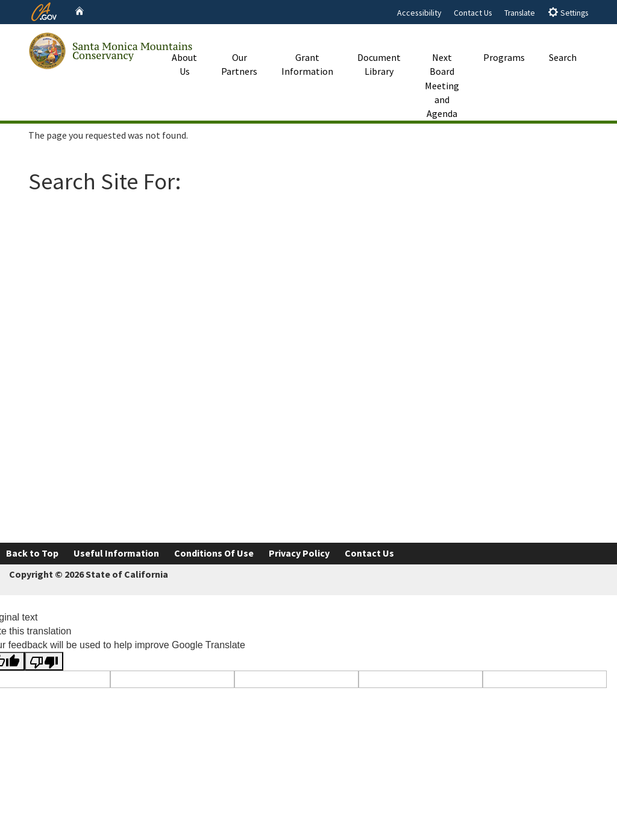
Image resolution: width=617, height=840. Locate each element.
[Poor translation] (44, 661)
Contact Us (473, 13)
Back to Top (32, 553)
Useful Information (116, 553)
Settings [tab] (568, 12)
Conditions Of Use (214, 553)
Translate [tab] (520, 13)
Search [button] (563, 44)
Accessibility (419, 13)
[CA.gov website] (44, 10)
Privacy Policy (299, 553)
